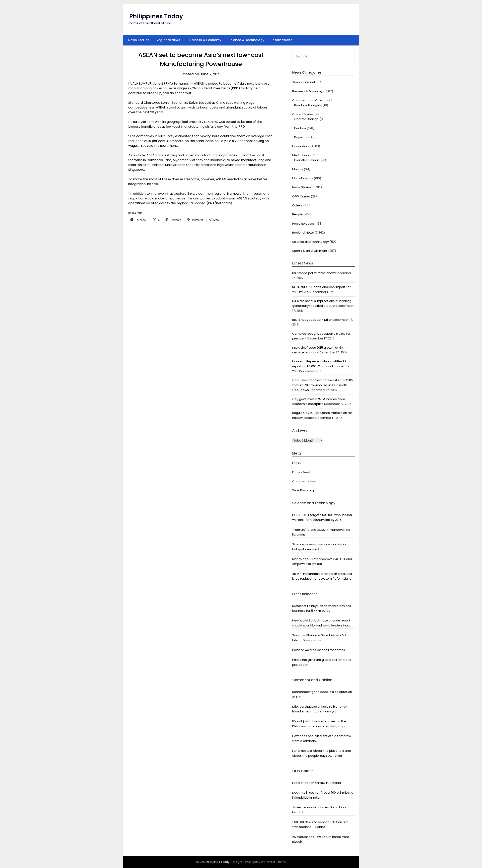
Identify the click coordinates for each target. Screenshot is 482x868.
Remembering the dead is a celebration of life (322, 694)
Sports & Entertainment (310, 251)
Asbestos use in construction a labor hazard (320, 810)
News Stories (139, 40)
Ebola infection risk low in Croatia (317, 783)
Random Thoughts (308, 105)
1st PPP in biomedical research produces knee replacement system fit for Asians (322, 576)
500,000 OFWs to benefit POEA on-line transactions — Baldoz (320, 824)
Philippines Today (156, 16)
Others (297, 205)
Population (302, 137)
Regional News (168, 40)
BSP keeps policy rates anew (313, 273)
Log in (296, 463)
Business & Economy (204, 40)
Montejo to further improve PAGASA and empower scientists (322, 561)
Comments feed (305, 481)
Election (300, 128)
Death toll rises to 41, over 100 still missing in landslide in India (323, 795)
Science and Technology (311, 242)
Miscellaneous (303, 178)
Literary (298, 169)
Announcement (304, 82)
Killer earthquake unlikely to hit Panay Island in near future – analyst (320, 709)
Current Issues (303, 114)
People (297, 214)
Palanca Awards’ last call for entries (319, 650)
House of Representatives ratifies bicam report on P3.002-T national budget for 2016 (322, 366)
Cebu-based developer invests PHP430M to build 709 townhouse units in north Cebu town (323, 385)
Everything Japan (307, 160)
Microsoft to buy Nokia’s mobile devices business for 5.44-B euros (322, 608)
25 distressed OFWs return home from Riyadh (321, 839)
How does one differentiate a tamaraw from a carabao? (322, 738)
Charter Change (306, 119)
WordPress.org (303, 490)
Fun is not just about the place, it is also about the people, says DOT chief (322, 753)
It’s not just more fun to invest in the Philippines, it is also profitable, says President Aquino (319, 724)
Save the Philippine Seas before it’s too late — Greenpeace (321, 638)
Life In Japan (301, 155)
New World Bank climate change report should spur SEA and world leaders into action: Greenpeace (321, 623)
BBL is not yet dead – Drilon (312, 320)
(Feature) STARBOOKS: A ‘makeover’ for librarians (321, 532)
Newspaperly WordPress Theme (265, 862)
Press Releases (303, 223)
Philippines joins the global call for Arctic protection (322, 662)
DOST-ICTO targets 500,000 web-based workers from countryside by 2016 (322, 517)
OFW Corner (301, 196)
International (283, 40)
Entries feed (301, 472)
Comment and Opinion (309, 100)
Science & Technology (247, 40)
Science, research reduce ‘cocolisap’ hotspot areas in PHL (319, 547)
